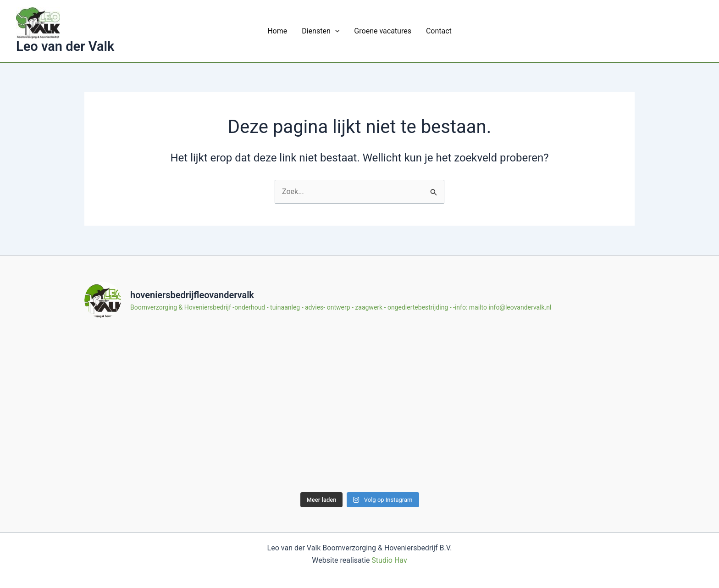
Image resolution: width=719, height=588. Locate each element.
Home (277, 31)
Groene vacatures (383, 31)
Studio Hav (389, 560)
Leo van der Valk (65, 46)
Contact (439, 31)
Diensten (321, 31)
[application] (335, 31)
